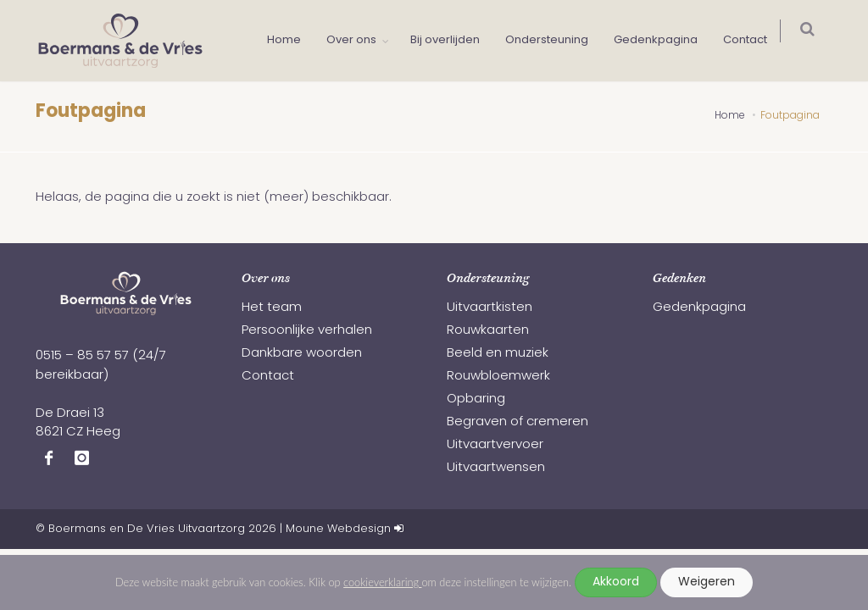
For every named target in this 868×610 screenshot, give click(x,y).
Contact (754, 40)
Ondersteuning (555, 40)
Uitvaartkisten (490, 308)
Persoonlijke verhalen (307, 331)
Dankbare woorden (302, 354)
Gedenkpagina (664, 40)
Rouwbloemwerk (498, 377)
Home (292, 40)
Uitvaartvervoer (495, 445)
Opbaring (476, 399)
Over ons (360, 40)
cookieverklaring (382, 582)
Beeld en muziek (498, 354)
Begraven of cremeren (517, 422)
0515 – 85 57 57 (82, 356)
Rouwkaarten (488, 331)
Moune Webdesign (338, 529)
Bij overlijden (453, 40)
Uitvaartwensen (496, 468)
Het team (272, 308)
